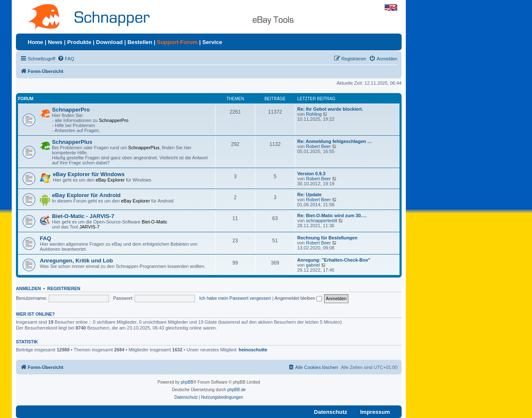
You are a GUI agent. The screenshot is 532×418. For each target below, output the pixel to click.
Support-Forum (177, 42)
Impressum (375, 412)
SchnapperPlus (72, 142)
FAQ (45, 238)
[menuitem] (66, 59)
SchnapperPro (71, 110)
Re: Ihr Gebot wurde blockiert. (330, 109)
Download (109, 42)
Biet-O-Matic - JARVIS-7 (83, 216)
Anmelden (29, 288)
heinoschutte (253, 350)
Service (212, 42)
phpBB (187, 382)
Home (35, 42)
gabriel (313, 265)
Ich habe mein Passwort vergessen (235, 298)
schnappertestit (322, 221)
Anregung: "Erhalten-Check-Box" (334, 260)
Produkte (79, 42)
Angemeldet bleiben (298, 298)
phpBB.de (236, 390)
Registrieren (64, 288)
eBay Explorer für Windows (89, 174)
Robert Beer (318, 146)
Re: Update (309, 195)
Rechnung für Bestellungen (327, 238)
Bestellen (140, 42)
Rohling (314, 114)
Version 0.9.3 (311, 174)
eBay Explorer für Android (86, 195)
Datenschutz (331, 412)
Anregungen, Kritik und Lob (76, 261)
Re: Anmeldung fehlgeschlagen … (335, 141)
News (55, 42)
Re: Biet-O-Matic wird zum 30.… (332, 215)
